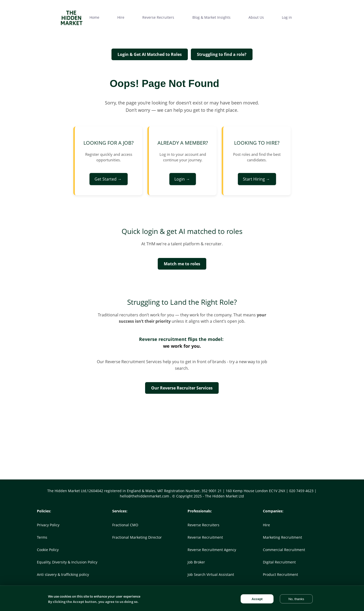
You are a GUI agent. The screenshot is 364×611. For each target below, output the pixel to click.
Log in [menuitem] (287, 17)
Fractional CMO (125, 525)
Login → (183, 179)
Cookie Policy (48, 550)
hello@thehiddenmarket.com (145, 496)
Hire (266, 525)
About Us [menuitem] (256, 17)
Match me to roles (182, 264)
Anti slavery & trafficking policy (63, 574)
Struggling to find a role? (222, 54)
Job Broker (196, 562)
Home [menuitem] (94, 17)
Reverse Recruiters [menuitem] (158, 17)
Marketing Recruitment (282, 537)
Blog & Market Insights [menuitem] (211, 17)
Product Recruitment (280, 574)
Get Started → (109, 179)
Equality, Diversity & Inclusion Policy (67, 562)
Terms (42, 537)
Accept (257, 599)
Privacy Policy (48, 525)
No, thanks (296, 599)
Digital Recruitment (279, 562)
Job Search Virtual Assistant (211, 574)
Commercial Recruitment (284, 550)
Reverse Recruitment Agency (212, 550)
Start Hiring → (257, 179)
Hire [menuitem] (121, 17)
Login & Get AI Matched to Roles (150, 54)
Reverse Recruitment (205, 537)
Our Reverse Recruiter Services (182, 388)
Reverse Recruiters (203, 525)
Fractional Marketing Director (137, 537)
